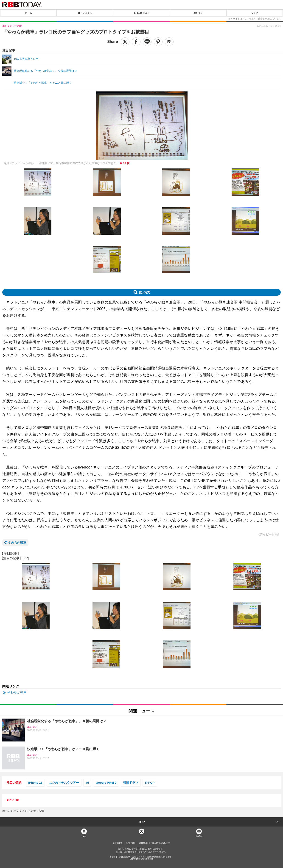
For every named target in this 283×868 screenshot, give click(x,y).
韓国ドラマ (131, 783)
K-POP (150, 783)
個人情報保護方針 (161, 843)
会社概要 (143, 843)
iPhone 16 (35, 783)
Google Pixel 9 (106, 783)
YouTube (199, 836)
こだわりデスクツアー (64, 783)
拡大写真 (144, 292)
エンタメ (198, 13)
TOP (141, 822)
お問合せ (118, 843)
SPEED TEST (141, 13)
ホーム (28, 13)
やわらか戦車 (17, 543)
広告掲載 (131, 843)
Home (84, 836)
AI (87, 783)
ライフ (255, 13)
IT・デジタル (85, 13)
